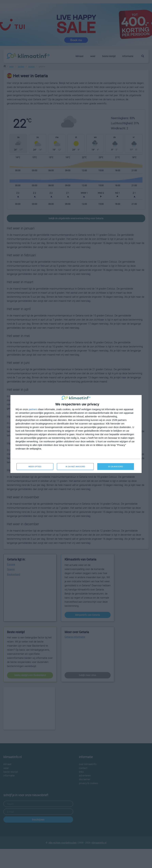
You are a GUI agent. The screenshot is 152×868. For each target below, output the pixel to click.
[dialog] (76, 434)
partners (33, 409)
